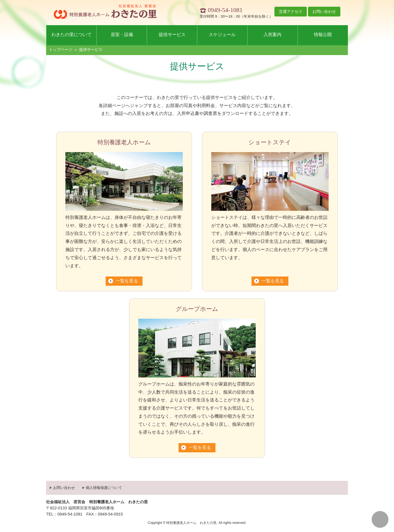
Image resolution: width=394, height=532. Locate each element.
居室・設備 (122, 35)
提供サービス (172, 35)
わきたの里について (72, 35)
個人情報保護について (104, 488)
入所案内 (272, 35)
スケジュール (222, 35)
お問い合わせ (324, 11)
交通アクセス (291, 11)
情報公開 (323, 35)
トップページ (61, 50)
